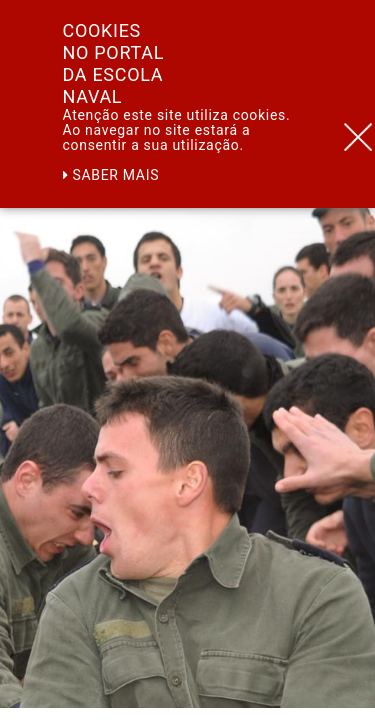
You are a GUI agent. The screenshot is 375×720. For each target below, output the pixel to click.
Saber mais (111, 175)
